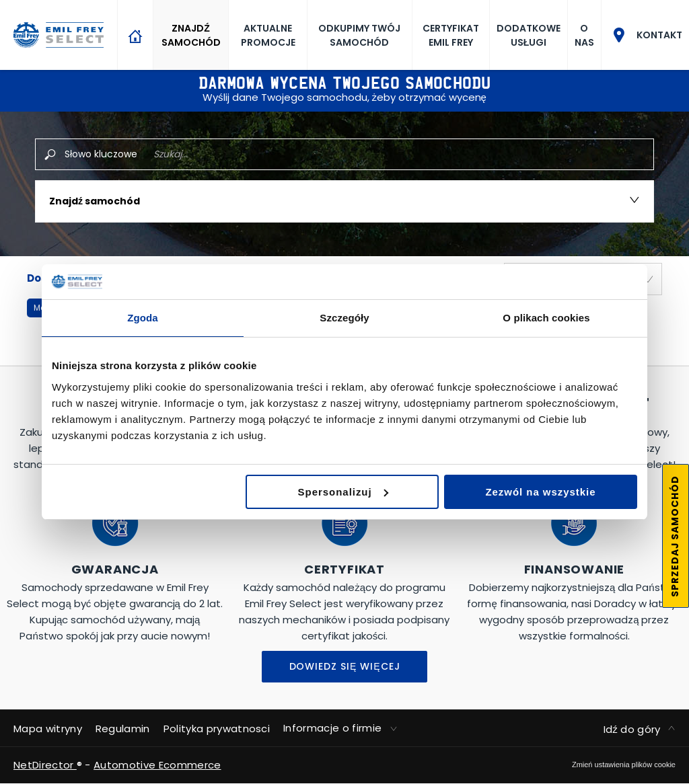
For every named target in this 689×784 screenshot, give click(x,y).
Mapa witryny (48, 729)
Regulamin (123, 729)
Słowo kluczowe (101, 154)
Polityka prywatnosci (217, 729)
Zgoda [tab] (143, 318)
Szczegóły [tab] (344, 318)
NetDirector (45, 765)
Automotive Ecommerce (157, 765)
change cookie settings (624, 765)
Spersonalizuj (343, 492)
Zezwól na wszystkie (540, 492)
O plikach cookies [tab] (546, 318)
